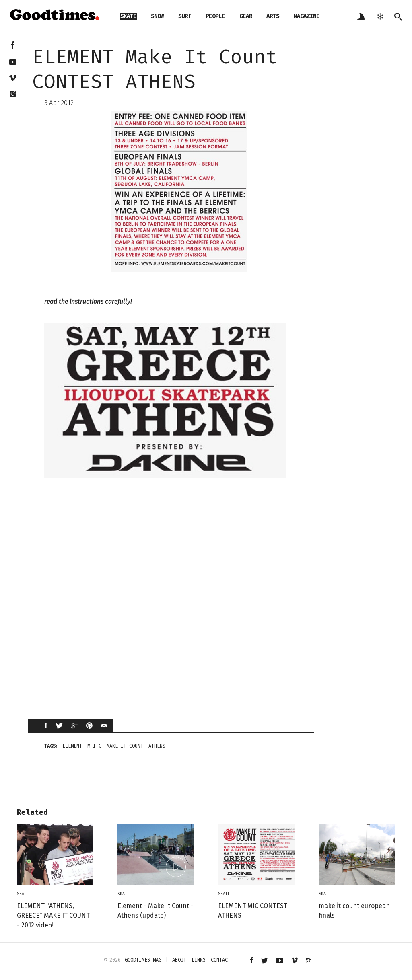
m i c (94, 746)
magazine (307, 16)
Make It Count (125, 746)
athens (157, 746)
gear (246, 16)
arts (273, 16)
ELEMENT (72, 746)
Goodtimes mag (143, 960)
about (179, 960)
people (215, 16)
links (199, 960)
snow (157, 16)
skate (128, 16)
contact (221, 960)
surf (185, 16)
